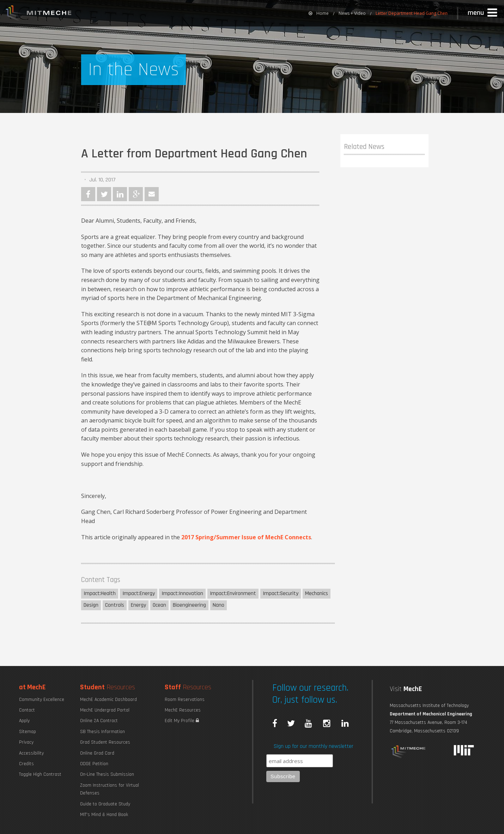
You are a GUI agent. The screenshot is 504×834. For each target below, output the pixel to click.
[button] (483, 13)
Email (152, 194)
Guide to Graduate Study (105, 804)
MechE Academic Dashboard (108, 700)
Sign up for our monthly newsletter (314, 746)
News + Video (352, 13)
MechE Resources (183, 710)
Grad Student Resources (105, 742)
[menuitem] (319, 13)
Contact (27, 710)
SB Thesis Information (102, 732)
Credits (26, 764)
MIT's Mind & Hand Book (104, 815)
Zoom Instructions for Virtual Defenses (110, 789)
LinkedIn (120, 194)
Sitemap (28, 732)
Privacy (26, 742)
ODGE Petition (94, 764)
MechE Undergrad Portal (105, 710)
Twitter (104, 194)
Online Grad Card (97, 753)
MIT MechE (39, 14)
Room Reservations (185, 700)
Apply (24, 721)
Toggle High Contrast (40, 774)
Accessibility (31, 753)
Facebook (88, 194)
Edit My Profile (182, 721)
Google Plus (136, 194)
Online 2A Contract (99, 721)
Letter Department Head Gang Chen (412, 13)
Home (319, 13)
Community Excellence (42, 700)
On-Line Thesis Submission (107, 774)
